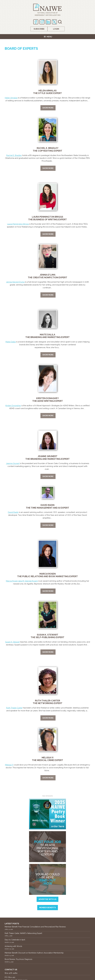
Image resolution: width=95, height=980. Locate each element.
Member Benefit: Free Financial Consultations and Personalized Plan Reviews (35, 927)
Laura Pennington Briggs (18, 224)
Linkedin (48, 22)
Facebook (36, 22)
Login (56, 29)
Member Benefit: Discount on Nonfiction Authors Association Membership (34, 953)
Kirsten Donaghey (13, 406)
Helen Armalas (11, 98)
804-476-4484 (11, 973)
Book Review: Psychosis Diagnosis (18, 959)
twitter (54, 22)
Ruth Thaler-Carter (14, 708)
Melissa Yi (9, 765)
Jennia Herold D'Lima (15, 282)
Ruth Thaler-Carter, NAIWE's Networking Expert (23, 933)
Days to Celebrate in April (15, 940)
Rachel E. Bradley (14, 155)
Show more (48, 108)
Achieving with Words (13, 946)
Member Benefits (48, 908)
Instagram (42, 22)
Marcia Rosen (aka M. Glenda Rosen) (22, 581)
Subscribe (39, 29)
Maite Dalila (11, 342)
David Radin (13, 512)
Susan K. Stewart (12, 642)
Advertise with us (47, 899)
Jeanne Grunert (13, 463)
